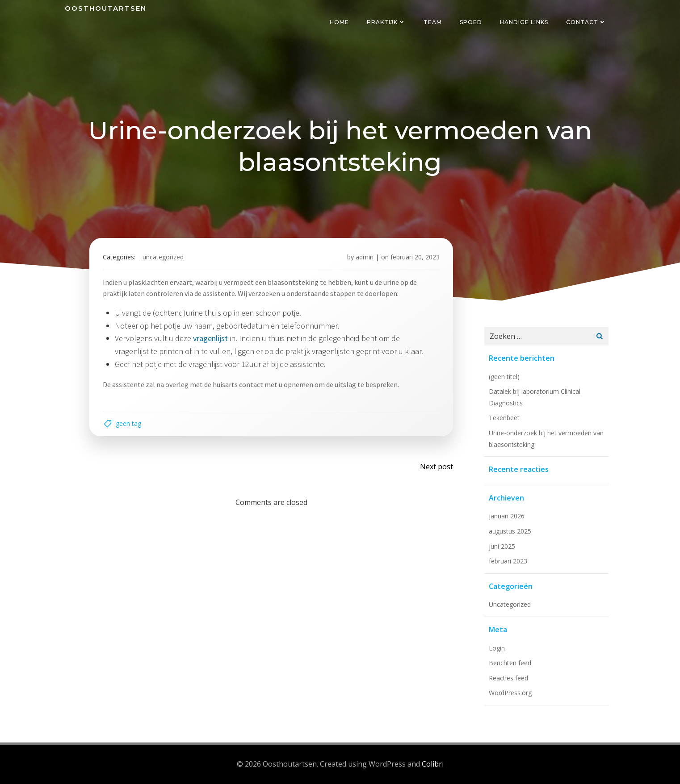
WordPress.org (510, 693)
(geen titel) (504, 377)
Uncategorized (163, 257)
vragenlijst (210, 338)
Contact (586, 22)
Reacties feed (508, 678)
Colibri (433, 764)
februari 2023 (508, 561)
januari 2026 (507, 516)
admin (365, 257)
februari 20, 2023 (415, 257)
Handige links (524, 22)
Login (497, 648)
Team (433, 22)
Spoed (471, 22)
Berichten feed (510, 663)
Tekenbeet (504, 418)
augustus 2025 (510, 531)
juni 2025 (502, 546)
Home (339, 22)
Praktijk (386, 22)
